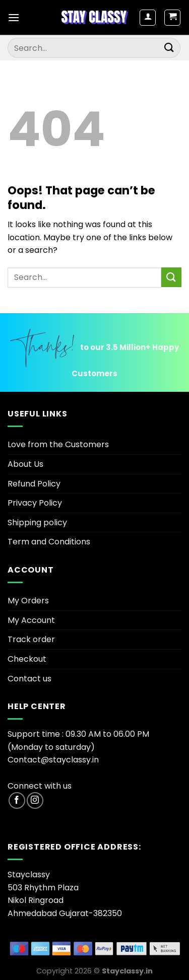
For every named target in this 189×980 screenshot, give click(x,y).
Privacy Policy (35, 503)
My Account (31, 620)
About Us (25, 464)
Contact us (29, 679)
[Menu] (14, 17)
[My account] (148, 18)
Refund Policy (34, 484)
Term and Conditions (49, 542)
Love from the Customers (58, 444)
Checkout (27, 659)
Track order (31, 639)
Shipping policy (37, 522)
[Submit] (169, 48)
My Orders (28, 601)
